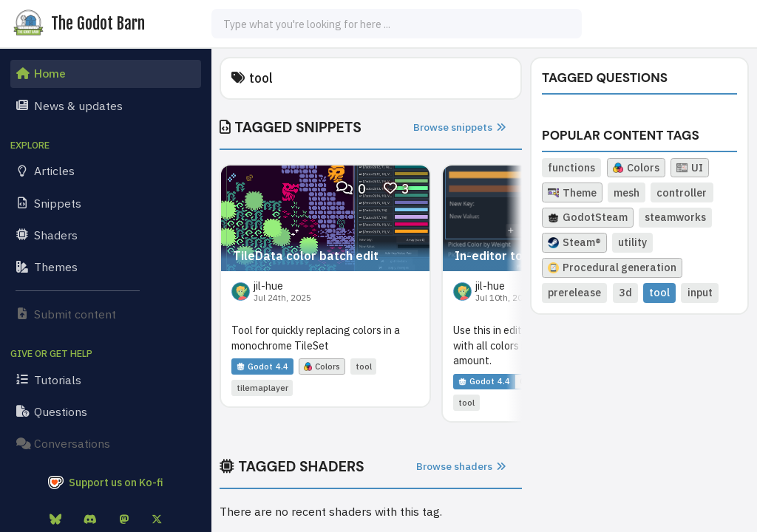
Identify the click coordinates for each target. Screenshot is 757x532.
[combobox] (397, 24)
